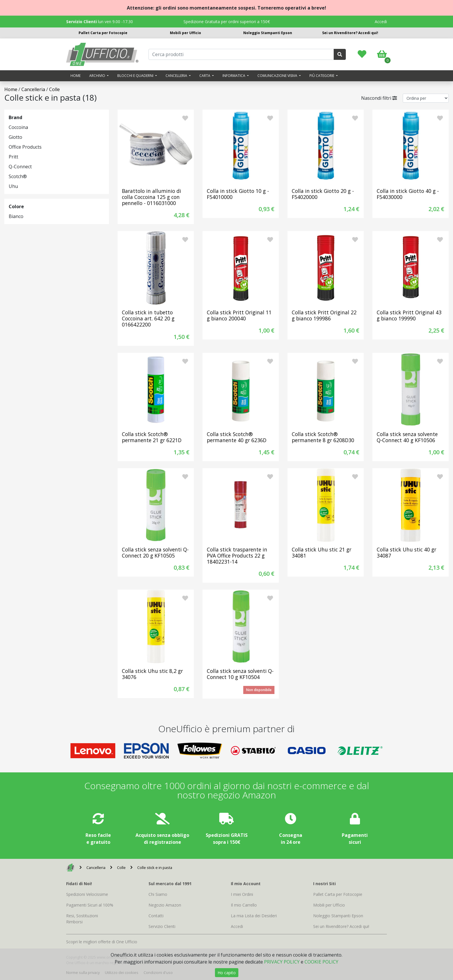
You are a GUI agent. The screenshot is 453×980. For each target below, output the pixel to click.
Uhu (13, 186)
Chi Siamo (158, 894)
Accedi (381, 22)
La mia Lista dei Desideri (254, 916)
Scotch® (18, 176)
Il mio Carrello (244, 905)
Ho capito (227, 973)
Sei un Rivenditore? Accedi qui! (350, 33)
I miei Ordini (242, 894)
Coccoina (18, 127)
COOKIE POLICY (321, 962)
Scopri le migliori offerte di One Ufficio (102, 942)
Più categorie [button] (322, 76)
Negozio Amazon (165, 905)
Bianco (16, 216)
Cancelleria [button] (177, 76)
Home (76, 76)
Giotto (15, 137)
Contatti (156, 916)
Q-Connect (20, 167)
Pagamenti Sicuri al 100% (90, 905)
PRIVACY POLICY (282, 962)
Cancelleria (33, 89)
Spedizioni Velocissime (87, 894)
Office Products (25, 147)
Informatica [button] (234, 76)
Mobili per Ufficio (185, 33)
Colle (54, 89)
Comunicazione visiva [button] (278, 76)
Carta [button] (205, 76)
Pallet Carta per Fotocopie (103, 33)
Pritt (13, 157)
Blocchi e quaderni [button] (136, 76)
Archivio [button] (98, 76)
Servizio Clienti (162, 926)
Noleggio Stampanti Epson (268, 33)
